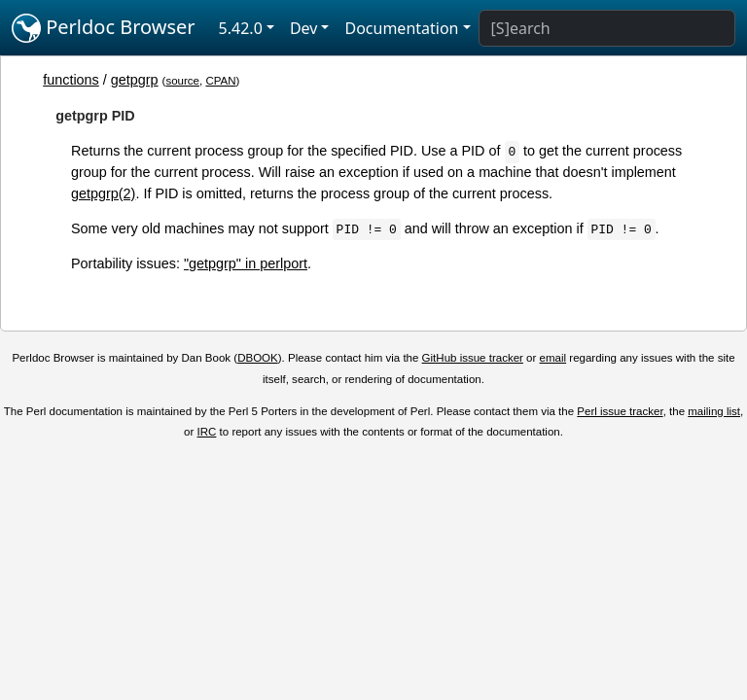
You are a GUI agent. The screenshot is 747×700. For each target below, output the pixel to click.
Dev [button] (304, 28)
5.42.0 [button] (241, 28)
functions (71, 80)
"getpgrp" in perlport (246, 263)
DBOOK (258, 358)
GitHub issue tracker (473, 358)
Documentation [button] (401, 28)
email (553, 358)
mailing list (714, 411)
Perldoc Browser (104, 28)
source (182, 81)
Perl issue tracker (620, 411)
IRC (207, 432)
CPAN (220, 81)
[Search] (607, 28)
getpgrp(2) (103, 193)
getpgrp (135, 80)
